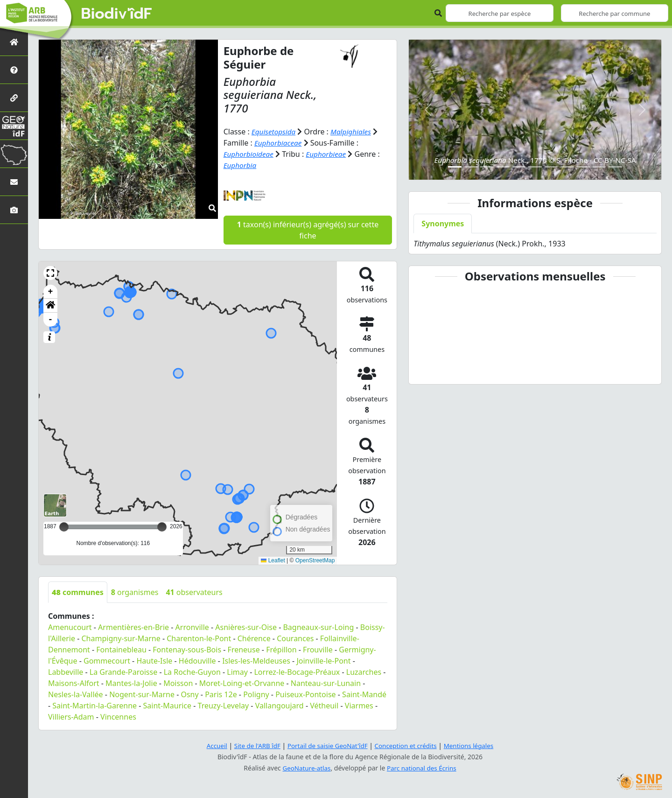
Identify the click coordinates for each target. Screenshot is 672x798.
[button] (50, 273)
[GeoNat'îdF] (14, 126)
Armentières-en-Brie (133, 627)
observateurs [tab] (194, 592)
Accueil (211, 745)
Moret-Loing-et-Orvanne (242, 683)
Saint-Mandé (364, 694)
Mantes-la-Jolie (131, 683)
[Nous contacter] (14, 182)
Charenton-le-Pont (199, 638)
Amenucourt (70, 627)
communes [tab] (78, 592)
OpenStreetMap (315, 560)
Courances (295, 638)
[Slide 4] (503, 167)
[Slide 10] (599, 167)
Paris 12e (221, 694)
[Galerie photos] (14, 210)
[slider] (162, 527)
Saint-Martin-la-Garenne (94, 706)
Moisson (178, 683)
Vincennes (118, 717)
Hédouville (197, 661)
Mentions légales (474, 745)
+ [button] (51, 292)
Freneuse (244, 650)
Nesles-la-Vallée (76, 694)
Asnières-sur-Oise (246, 627)
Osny (189, 694)
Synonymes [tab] (443, 224)
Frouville (318, 650)
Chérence (254, 638)
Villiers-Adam (71, 717)
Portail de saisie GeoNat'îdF (327, 745)
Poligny (256, 694)
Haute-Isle (154, 661)
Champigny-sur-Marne (121, 638)
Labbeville (66, 672)
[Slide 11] (615, 167)
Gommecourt (107, 661)
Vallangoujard (280, 706)
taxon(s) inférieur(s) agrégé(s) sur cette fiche (308, 230)
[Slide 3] (487, 167)
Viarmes (359, 706)
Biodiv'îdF (117, 14)
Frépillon (281, 650)
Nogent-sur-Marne (142, 694)
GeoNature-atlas (305, 768)
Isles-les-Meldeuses (256, 661)
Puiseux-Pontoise (305, 694)
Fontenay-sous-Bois (187, 650)
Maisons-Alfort (74, 683)
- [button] (51, 320)
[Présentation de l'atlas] (14, 70)
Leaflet (273, 560)
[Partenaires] (14, 98)
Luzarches (364, 672)
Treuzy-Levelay (224, 706)
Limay (237, 672)
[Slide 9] (583, 167)
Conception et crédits (408, 745)
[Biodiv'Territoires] (14, 154)
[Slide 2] (471, 167)
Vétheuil (324, 706)
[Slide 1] (455, 167)
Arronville (192, 627)
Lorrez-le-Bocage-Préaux (297, 672)
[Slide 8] (567, 167)
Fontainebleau (121, 650)
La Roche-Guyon (192, 672)
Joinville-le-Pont (323, 661)
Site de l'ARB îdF (253, 745)
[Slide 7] (551, 167)
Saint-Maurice (168, 706)
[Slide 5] (519, 167)
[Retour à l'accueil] (14, 42)
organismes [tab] (135, 592)
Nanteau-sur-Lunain (326, 683)
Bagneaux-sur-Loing (318, 627)
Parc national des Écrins (423, 768)
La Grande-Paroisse (123, 672)
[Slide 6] (535, 167)
